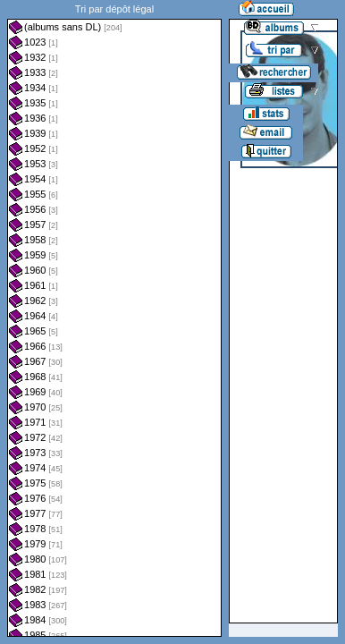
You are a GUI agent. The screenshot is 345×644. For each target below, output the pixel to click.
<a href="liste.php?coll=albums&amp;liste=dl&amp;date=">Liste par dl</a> (114, 318)
